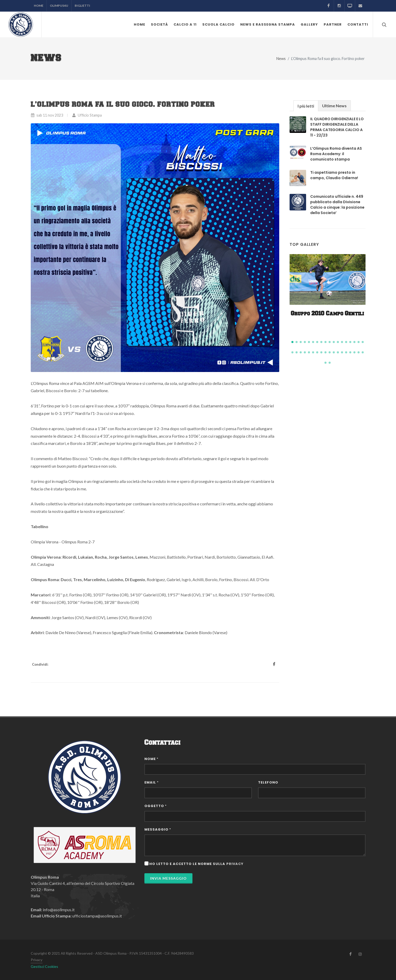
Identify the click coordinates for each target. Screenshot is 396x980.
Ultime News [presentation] (334, 106)
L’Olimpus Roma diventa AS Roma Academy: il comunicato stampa (336, 154)
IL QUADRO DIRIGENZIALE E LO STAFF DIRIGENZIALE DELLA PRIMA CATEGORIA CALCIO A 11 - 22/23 (337, 127)
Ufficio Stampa (87, 115)
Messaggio (158, 829)
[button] (292, 342)
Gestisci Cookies (44, 966)
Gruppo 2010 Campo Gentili (327, 314)
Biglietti (82, 6)
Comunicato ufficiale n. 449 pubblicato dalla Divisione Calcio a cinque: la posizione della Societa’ (337, 205)
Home (39, 6)
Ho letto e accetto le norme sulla (196, 864)
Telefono (268, 782)
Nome (151, 759)
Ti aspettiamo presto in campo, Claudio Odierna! (334, 175)
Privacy (37, 960)
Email (152, 782)
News (281, 59)
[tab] (306, 106)
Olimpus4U (59, 6)
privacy (235, 864)
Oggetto (156, 806)
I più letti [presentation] (306, 106)
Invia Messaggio (168, 878)
